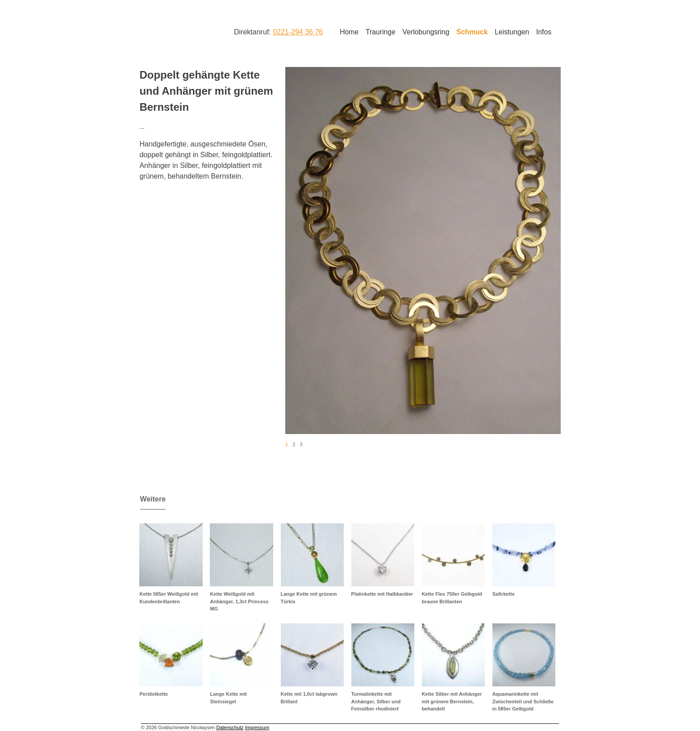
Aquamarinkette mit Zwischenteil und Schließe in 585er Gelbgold (523, 701)
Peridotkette (154, 694)
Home (349, 32)
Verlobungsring (426, 32)
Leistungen (512, 32)
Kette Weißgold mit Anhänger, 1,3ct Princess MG (239, 601)
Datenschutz (230, 727)
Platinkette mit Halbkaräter (382, 594)
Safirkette (504, 594)
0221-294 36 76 (298, 32)
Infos (544, 32)
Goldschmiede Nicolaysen (175, 31)
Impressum (257, 727)
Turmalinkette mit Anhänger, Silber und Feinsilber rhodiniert (376, 701)
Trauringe (381, 32)
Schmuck (472, 32)
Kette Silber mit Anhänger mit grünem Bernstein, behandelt (452, 701)
